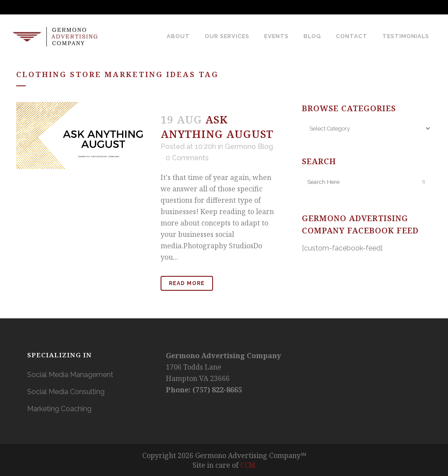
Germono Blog (249, 146)
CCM (248, 465)
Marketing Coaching (59, 409)
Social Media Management (70, 375)
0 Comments (187, 158)
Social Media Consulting (66, 392)
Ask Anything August (217, 127)
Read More (187, 283)
